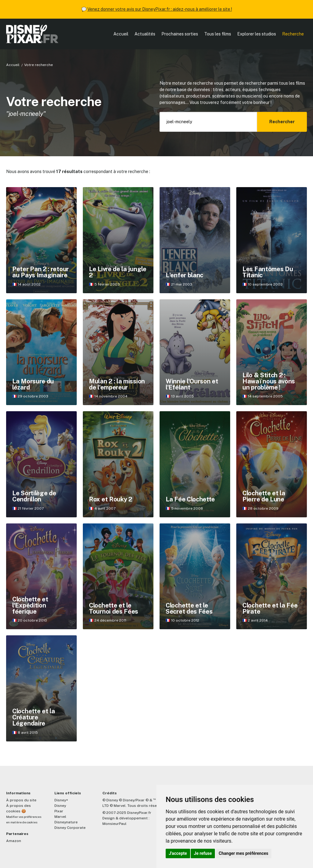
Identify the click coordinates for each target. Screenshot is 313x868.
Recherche (293, 34)
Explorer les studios (257, 34)
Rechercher (282, 122)
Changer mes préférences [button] (244, 853)
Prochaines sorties (180, 34)
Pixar (59, 811)
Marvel (60, 817)
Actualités (145, 34)
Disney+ (61, 800)
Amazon (14, 841)
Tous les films (218, 34)
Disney (60, 806)
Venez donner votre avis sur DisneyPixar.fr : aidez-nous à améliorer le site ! (160, 9)
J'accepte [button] (178, 853)
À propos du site (21, 800)
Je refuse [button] (203, 853)
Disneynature (66, 822)
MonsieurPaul (114, 824)
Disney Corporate (70, 828)
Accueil (121, 34)
